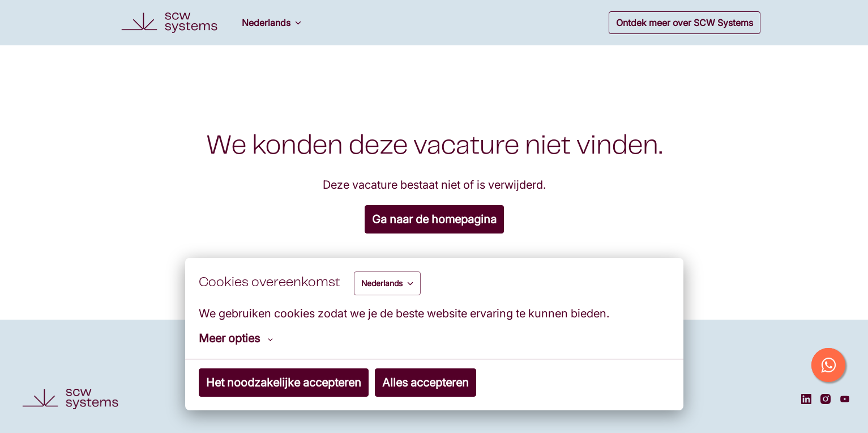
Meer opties (236, 338)
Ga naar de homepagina (434, 219)
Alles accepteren (426, 383)
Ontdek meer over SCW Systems (685, 23)
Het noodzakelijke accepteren (284, 383)
